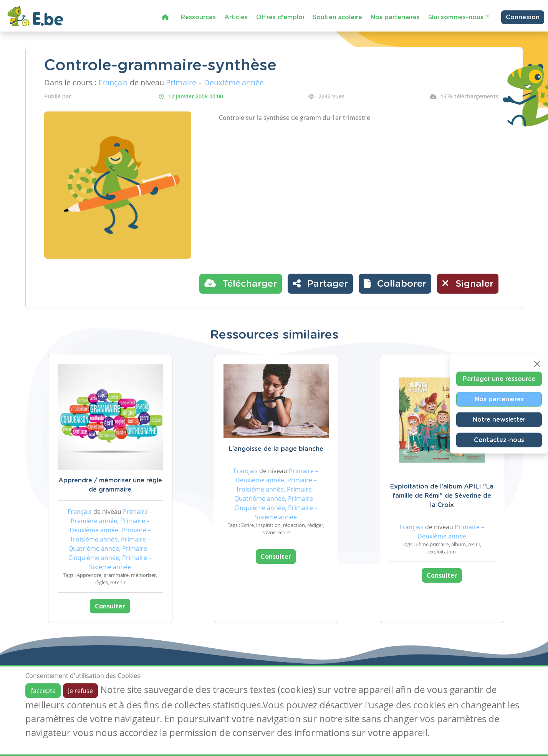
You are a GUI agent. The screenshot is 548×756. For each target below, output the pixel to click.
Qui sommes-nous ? (459, 17)
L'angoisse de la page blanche (276, 449)
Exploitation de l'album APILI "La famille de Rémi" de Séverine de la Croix (442, 496)
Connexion (523, 17)
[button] (395, 284)
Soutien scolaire (337, 17)
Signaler (468, 283)
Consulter (110, 606)
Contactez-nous (499, 440)
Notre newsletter (499, 419)
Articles (236, 17)
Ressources (198, 17)
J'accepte (43, 691)
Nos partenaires (395, 17)
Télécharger (241, 283)
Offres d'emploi (280, 17)
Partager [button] (320, 283)
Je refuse (80, 691)
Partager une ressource (499, 379)
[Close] (537, 364)
